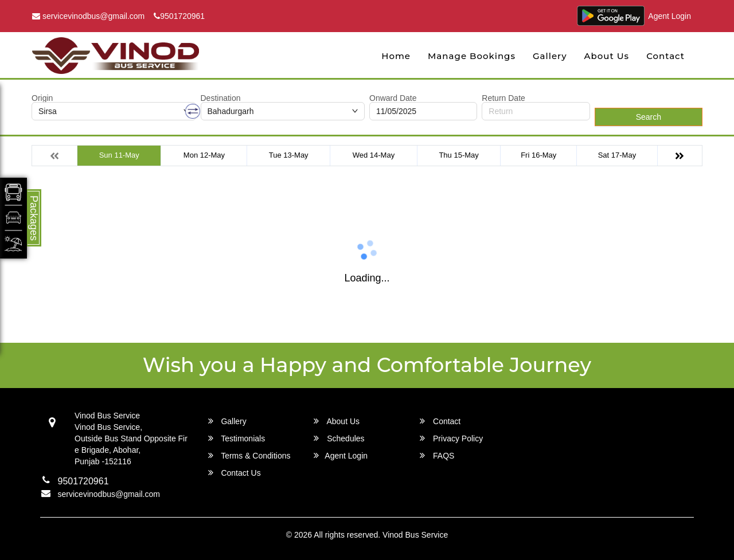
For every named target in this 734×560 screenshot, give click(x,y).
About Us (607, 56)
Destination (221, 98)
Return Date (503, 98)
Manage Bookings (472, 56)
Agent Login (669, 16)
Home (396, 56)
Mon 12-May (204, 155)
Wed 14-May (374, 155)
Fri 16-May (538, 155)
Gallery (550, 56)
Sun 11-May (119, 155)
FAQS (437, 455)
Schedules (339, 438)
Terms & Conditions (249, 455)
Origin (42, 98)
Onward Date (393, 98)
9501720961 (179, 16)
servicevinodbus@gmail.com (88, 16)
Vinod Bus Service (415, 535)
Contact (665, 56)
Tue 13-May (289, 155)
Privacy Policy (451, 438)
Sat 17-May (617, 155)
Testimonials (237, 438)
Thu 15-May (458, 155)
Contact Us (235, 473)
